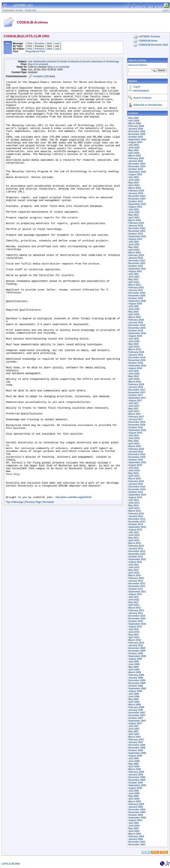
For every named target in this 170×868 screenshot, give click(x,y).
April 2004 (134, 831)
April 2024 (134, 185)
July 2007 (133, 726)
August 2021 (135, 271)
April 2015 (134, 476)
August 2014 (135, 497)
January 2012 (136, 581)
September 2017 (137, 398)
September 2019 (137, 333)
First (30, 43)
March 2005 (135, 801)
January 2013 (136, 549)
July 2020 (133, 306)
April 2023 (134, 218)
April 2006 (134, 767)
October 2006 (136, 750)
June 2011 (134, 600)
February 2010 (136, 643)
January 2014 (136, 516)
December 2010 (137, 616)
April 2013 (134, 540)
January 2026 (136, 129)
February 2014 (136, 514)
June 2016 (134, 438)
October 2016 (136, 427)
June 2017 (134, 406)
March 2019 (135, 349)
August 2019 (135, 336)
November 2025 (137, 134)
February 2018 (136, 384)
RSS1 (155, 852)
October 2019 (136, 331)
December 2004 (137, 810)
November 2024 (137, 166)
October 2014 (136, 492)
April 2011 (134, 605)
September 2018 (137, 366)
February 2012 (136, 578)
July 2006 (133, 758)
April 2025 (134, 153)
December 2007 (137, 713)
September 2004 (137, 818)
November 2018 (137, 360)
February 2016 (136, 449)
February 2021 (136, 288)
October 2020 (136, 298)
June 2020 (134, 309)
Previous (40, 43)
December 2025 (137, 131)
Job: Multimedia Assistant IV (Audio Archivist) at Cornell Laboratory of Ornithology (74, 62)
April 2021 (134, 282)
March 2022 (135, 253)
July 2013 (133, 532)
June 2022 (134, 244)
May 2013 (133, 538)
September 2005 (137, 785)
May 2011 (133, 602)
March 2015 (135, 479)
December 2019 (137, 325)
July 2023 (133, 210)
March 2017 (135, 414)
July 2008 (133, 694)
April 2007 (134, 734)
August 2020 (135, 304)
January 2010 (136, 645)
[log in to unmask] (38, 64)
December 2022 (137, 228)
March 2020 (135, 317)
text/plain (39, 76)
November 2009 (137, 651)
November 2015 (137, 457)
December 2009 (137, 648)
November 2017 (137, 392)
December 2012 (137, 551)
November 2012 (137, 554)
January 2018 (136, 387)
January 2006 (136, 775)
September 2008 (137, 688)
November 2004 (137, 812)
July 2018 (133, 371)
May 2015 (133, 473)
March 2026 (135, 123)
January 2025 (136, 161)
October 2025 (136, 137)
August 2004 (135, 820)
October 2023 (136, 201)
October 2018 (136, 363)
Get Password (141, 91)
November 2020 (137, 296)
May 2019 (133, 344)
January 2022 (136, 258)
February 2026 (136, 126)
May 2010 (133, 635)
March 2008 (135, 705)
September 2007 (137, 721)
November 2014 (137, 489)
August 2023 (135, 207)
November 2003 (137, 845)
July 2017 (133, 403)
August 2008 (135, 691)
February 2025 (136, 158)
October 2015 (136, 460)
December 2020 (137, 293)
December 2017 (137, 390)
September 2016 (137, 430)
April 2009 (134, 670)
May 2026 (133, 118)
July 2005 (133, 791)
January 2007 (136, 742)
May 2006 (133, 764)
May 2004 (133, 828)
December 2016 (137, 422)
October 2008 (136, 686)
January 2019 (136, 355)
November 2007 (137, 715)
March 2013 (135, 543)
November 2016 (137, 425)
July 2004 (133, 823)
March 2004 (135, 834)
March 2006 (135, 769)
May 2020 (133, 312)
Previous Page (33, 586)
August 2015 (135, 465)
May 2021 (133, 279)
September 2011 (137, 592)
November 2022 (137, 231)
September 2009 (137, 656)
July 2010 (133, 629)
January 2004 (136, 839)
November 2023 (137, 199)
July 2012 (133, 565)
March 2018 (135, 382)
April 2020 (134, 314)
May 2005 (133, 796)
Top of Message (15, 586)
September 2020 (137, 301)
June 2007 (134, 729)
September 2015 (137, 462)
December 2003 (137, 842)
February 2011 (136, 610)
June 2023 (134, 212)
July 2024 (133, 177)
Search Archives (137, 60)
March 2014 (135, 511)
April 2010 (134, 637)
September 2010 (137, 624)
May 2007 (133, 732)
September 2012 (137, 559)
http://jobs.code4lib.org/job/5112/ (73, 581)
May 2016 (133, 441)
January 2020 (136, 323)
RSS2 (164, 852)
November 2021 (137, 263)
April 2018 (134, 379)
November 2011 (137, 586)
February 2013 (136, 546)
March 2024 (135, 188)
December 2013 (137, 519)
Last (57, 43)
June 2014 (134, 503)
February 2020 (136, 320)
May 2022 (133, 247)
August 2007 (135, 723)
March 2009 (135, 672)
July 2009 (133, 662)
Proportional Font (35, 52)
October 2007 (136, 718)
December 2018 (137, 358)
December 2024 (137, 164)
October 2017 (136, 395)
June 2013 (134, 535)
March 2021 (135, 285)
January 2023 (136, 226)
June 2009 (134, 664)
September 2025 (137, 140)
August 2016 (135, 433)
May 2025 (133, 150)
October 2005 (136, 783)
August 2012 (135, 562)
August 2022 (135, 239)
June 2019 (134, 341)
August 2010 (135, 627)
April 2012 (134, 573)
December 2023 (137, 196)
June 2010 (134, 632)
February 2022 (136, 255)
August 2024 (135, 175)
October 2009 (136, 653)
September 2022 (137, 236)
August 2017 (135, 401)
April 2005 (134, 799)
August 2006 (135, 756)
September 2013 (137, 527)
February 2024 (136, 191)
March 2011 (135, 608)
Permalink (48, 586)
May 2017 (133, 409)
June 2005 (134, 793)
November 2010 (137, 619)
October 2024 (136, 169)
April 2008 (134, 702)
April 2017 (134, 411)
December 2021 (137, 261)
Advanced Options (138, 65)
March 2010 (135, 640)
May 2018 (133, 376)
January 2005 (136, 807)
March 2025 (135, 156)
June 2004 (134, 826)
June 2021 (134, 277)
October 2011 (136, 589)
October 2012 (136, 557)
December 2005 (137, 777)
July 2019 (133, 339)
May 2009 (133, 667)
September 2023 (137, 204)
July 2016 (133, 436)
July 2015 (133, 468)
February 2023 (136, 223)
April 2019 (134, 347)
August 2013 (135, 530)
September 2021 (137, 269)
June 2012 (134, 567)
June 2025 (134, 148)
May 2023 (133, 215)
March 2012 (135, 575)
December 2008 (137, 680)
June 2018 (134, 374)
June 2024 (134, 180)
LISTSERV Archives (149, 37)
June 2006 (134, 761)
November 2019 (137, 328)
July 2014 (133, 500)
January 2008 (136, 710)
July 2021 (133, 274)
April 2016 (134, 444)
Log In (137, 87)
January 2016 (136, 452)
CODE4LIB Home (148, 41)
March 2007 (135, 737)
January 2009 (136, 678)
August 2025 (135, 142)
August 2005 (135, 788)
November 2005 (137, 780)
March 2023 (135, 220)
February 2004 (136, 836)
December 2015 (137, 454)
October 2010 (136, 621)
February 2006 (136, 772)
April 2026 (134, 121)
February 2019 (136, 352)
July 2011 (133, 597)
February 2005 (136, 804)
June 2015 (134, 471)
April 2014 (134, 508)
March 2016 (135, 446)
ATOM (146, 852)
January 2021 (136, 290)
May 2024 (133, 183)
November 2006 (137, 748)
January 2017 (136, 419)
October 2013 (136, 524)
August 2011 (135, 594)
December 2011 (137, 584)
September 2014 (137, 495)
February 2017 (136, 417)
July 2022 (133, 242)
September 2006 (137, 753)
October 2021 (136, 266)
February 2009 (136, 675)
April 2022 (134, 250)
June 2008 (134, 697)
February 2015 (136, 481)
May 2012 (133, 570)
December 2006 (137, 745)
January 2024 (136, 193)
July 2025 (133, 145)
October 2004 (136, 815)
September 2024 (137, 172)
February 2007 (136, 740)
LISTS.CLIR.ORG (11, 864)
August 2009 (135, 659)
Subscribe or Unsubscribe (148, 105)
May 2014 (133, 506)
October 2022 (136, 234)
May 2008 (133, 699)
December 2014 (137, 487)
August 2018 (135, 368)
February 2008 (136, 707)
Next (50, 43)
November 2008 (137, 683)
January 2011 (136, 613)
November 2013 (137, 522)
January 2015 (136, 484)
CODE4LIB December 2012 (153, 45)
